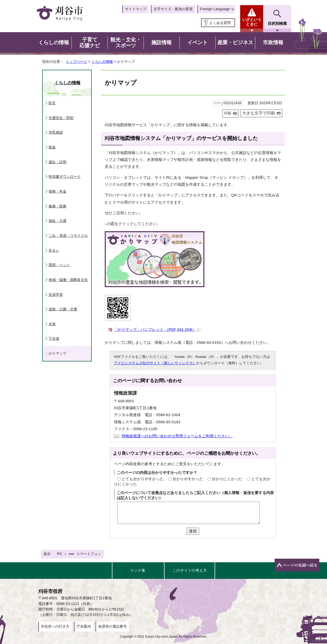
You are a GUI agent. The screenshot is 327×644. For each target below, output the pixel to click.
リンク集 (138, 570)
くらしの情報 (102, 62)
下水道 (54, 338)
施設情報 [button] (161, 42)
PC (60, 554)
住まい (54, 250)
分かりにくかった (227, 479)
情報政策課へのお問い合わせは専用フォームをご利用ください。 (177, 436)
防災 (52, 103)
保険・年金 (57, 191)
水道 (52, 324)
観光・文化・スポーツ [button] (126, 43)
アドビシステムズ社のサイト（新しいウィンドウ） (155, 363)
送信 (193, 531)
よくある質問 (220, 23)
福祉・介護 (57, 221)
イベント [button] (197, 42)
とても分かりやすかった (143, 479)
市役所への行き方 (55, 626)
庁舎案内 (84, 626)
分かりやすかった (188, 479)
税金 (52, 147)
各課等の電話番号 (112, 626)
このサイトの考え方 (190, 570)
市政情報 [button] (273, 42)
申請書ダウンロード (65, 177)
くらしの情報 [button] (54, 42)
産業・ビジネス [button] (235, 42)
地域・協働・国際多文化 (68, 280)
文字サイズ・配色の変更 (173, 9)
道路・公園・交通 (63, 309)
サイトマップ (136, 9)
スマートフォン (89, 554)
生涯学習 (56, 295)
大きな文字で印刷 (259, 113)
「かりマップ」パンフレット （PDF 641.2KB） (157, 329)
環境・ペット (59, 265)
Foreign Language (215, 9)
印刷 (228, 113)
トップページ (76, 62)
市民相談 (56, 132)
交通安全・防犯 (61, 118)
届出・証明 (57, 162)
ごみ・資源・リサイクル (68, 236)
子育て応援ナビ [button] (90, 43)
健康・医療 (57, 206)
